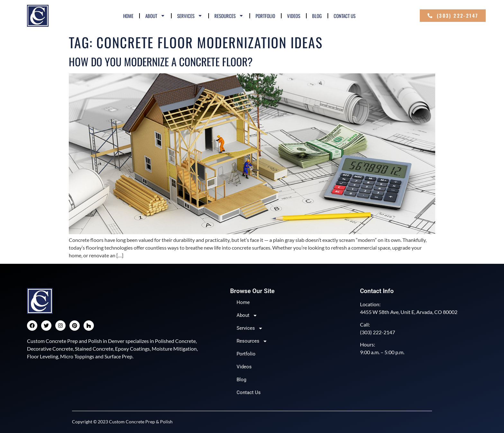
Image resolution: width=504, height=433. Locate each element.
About (155, 16)
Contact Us (345, 16)
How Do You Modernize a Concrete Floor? (161, 62)
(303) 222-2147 (378, 332)
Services (190, 16)
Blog (317, 16)
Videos (294, 16)
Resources (229, 16)
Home (128, 16)
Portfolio (265, 16)
